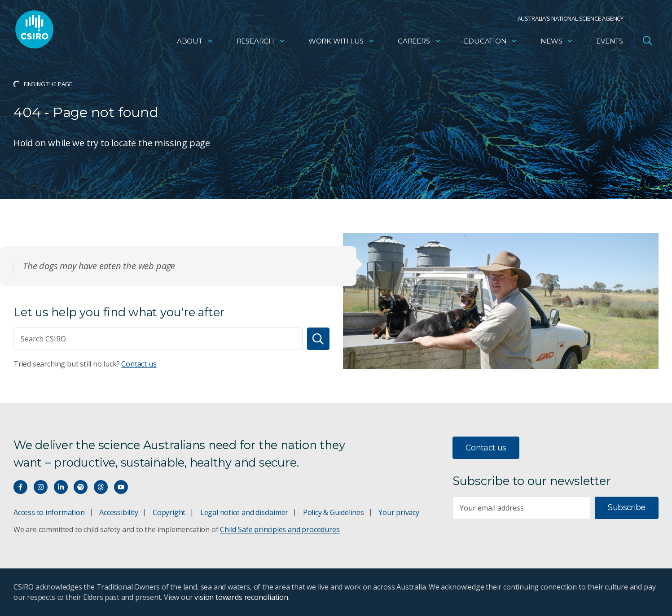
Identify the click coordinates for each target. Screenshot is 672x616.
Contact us (139, 364)
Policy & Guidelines (334, 512)
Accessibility (119, 512)
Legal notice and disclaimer (244, 512)
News (557, 43)
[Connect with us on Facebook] (20, 487)
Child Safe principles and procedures (280, 529)
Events (610, 43)
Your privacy (399, 512)
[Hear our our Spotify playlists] (81, 487)
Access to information (49, 512)
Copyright (169, 512)
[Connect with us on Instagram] (41, 487)
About (195, 43)
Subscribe (626, 507)
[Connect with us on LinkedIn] (61, 487)
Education (491, 43)
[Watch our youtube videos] (121, 487)
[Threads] (101, 487)
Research (261, 43)
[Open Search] (647, 42)
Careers (419, 43)
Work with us (342, 43)
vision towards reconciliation (241, 597)
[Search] (318, 339)
